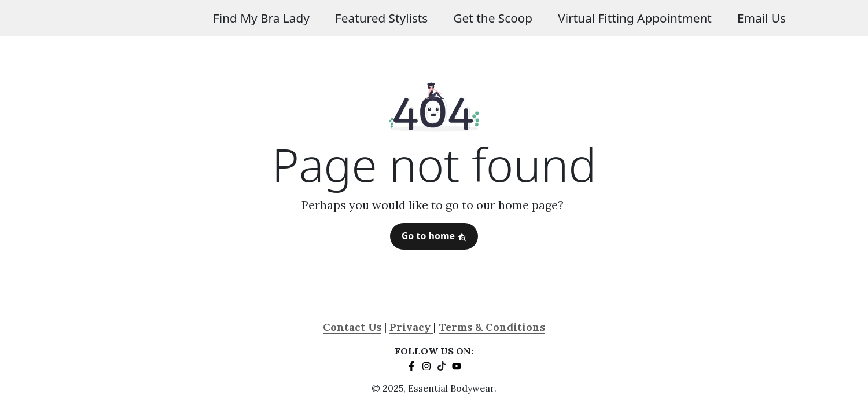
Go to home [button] (434, 236)
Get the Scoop (493, 18)
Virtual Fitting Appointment (635, 18)
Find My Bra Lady (261, 18)
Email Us (762, 18)
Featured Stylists (381, 18)
